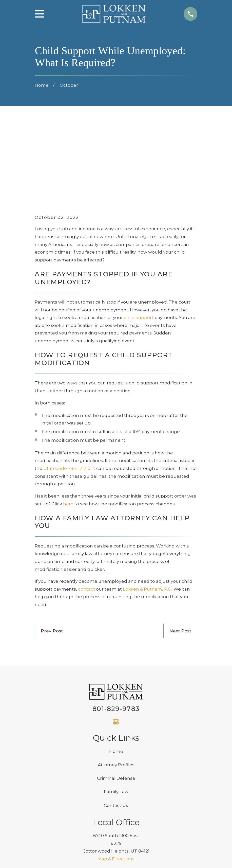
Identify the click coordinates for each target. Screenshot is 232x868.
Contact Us (116, 736)
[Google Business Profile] (116, 653)
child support (139, 248)
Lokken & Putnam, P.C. (147, 520)
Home (116, 682)
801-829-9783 (116, 639)
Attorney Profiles (116, 696)
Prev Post (52, 562)
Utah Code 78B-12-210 (67, 399)
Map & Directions (116, 790)
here (68, 434)
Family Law (116, 722)
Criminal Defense (116, 709)
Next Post (180, 562)
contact (86, 520)
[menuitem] (43, 857)
